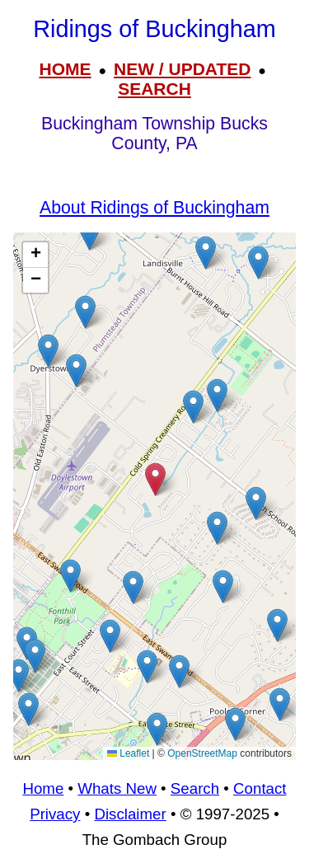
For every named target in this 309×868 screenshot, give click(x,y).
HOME (66, 69)
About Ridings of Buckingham (154, 208)
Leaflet (128, 753)
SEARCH (154, 89)
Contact (260, 788)
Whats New (117, 788)
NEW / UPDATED (182, 69)
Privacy (55, 814)
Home (43, 788)
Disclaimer (130, 814)
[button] (217, 395)
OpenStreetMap (202, 753)
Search (195, 788)
